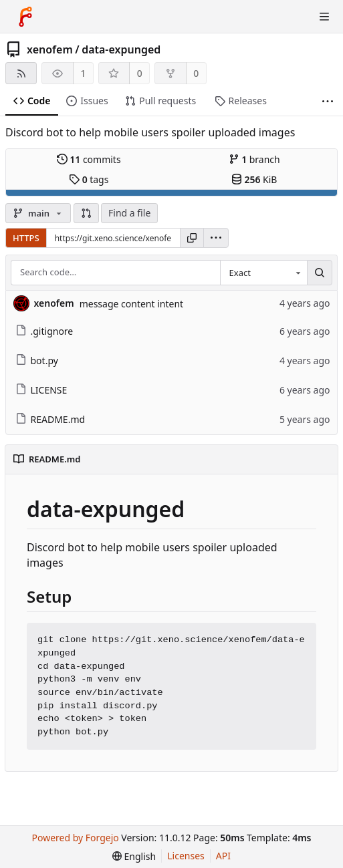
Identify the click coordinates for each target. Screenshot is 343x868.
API (223, 856)
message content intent (131, 304)
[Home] (25, 17)
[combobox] (263, 273)
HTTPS (26, 238)
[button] (86, 213)
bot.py (37, 360)
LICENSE (41, 390)
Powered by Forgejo (76, 838)
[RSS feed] (21, 73)
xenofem (50, 49)
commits (89, 159)
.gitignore (44, 331)
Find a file (129, 213)
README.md (50, 419)
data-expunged (121, 49)
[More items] (328, 101)
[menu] (216, 238)
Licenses (186, 856)
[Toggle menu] (324, 17)
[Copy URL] (192, 238)
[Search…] (320, 273)
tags (89, 179)
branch (254, 159)
